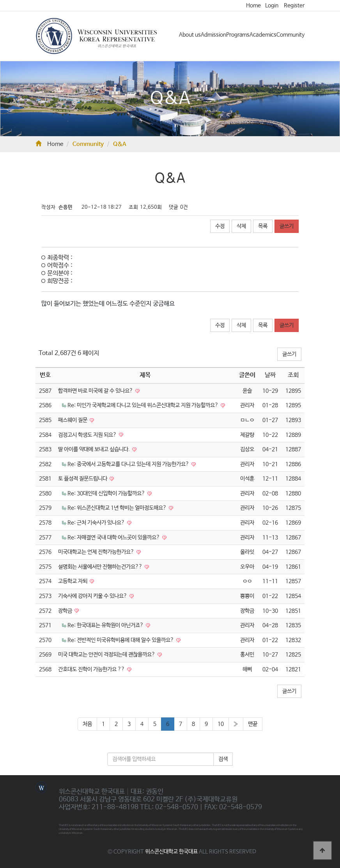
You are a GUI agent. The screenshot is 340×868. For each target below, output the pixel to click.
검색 (223, 759)
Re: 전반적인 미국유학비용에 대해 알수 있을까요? (121, 640)
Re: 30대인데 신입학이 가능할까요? (107, 493)
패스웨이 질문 (73, 420)
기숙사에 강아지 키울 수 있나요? (93, 596)
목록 (263, 226)
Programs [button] (238, 35)
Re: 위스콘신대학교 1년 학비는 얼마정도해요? (118, 508)
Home (253, 5)
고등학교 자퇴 (73, 581)
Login (272, 5)
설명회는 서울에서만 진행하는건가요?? (101, 567)
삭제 (241, 226)
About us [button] (190, 35)
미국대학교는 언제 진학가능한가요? (97, 552)
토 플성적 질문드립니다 (83, 479)
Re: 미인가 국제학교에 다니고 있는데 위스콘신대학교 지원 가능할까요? (143, 405)
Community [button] (290, 35)
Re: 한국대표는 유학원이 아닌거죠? (106, 625)
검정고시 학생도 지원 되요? (88, 435)
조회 (293, 375)
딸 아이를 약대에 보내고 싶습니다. (95, 449)
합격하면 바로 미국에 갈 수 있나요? (96, 391)
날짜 (270, 375)
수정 (220, 226)
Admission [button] (213, 35)
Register (294, 5)
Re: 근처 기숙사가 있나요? (97, 523)
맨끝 (253, 724)
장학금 (66, 611)
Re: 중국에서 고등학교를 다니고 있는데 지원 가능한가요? (129, 464)
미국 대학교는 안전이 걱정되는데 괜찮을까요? (107, 655)
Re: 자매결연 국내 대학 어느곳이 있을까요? (114, 538)
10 (221, 724)
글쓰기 (287, 226)
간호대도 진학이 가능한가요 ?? (92, 669)
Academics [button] (263, 35)
